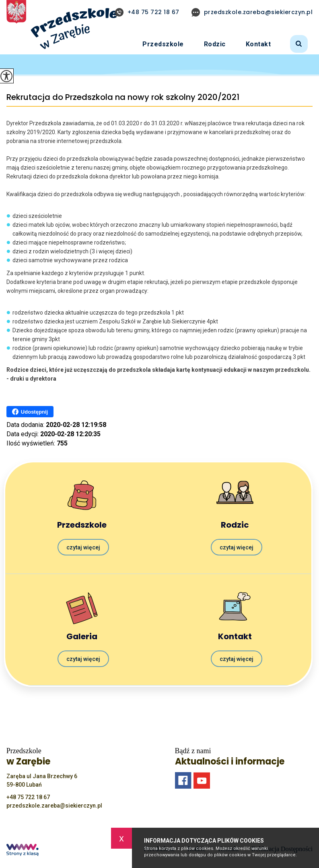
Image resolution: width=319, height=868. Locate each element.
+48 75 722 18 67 (147, 12)
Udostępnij (30, 412)
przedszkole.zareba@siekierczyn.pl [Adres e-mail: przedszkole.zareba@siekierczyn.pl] (54, 806)
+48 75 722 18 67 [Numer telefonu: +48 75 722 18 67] (28, 797)
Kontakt (258, 44)
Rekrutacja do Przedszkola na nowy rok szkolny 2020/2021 (123, 97)
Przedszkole (163, 44)
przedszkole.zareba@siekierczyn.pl (252, 12)
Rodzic (215, 44)
